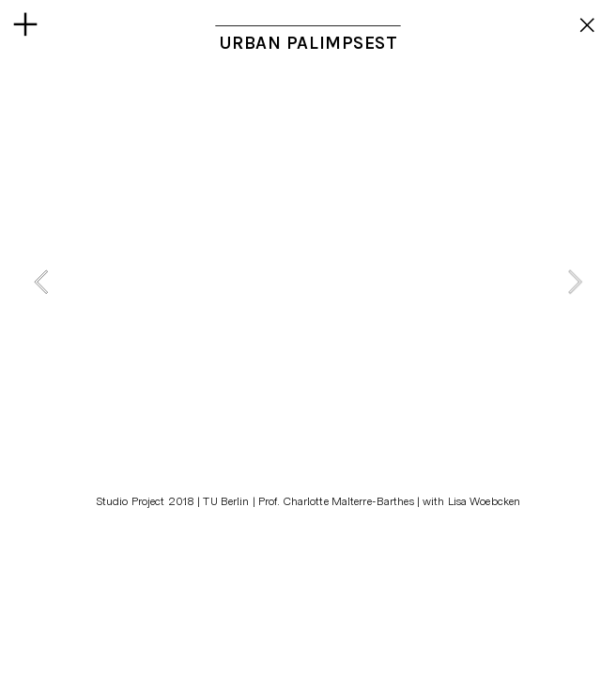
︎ (588, 25)
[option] (308, 282)
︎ (25, 25)
